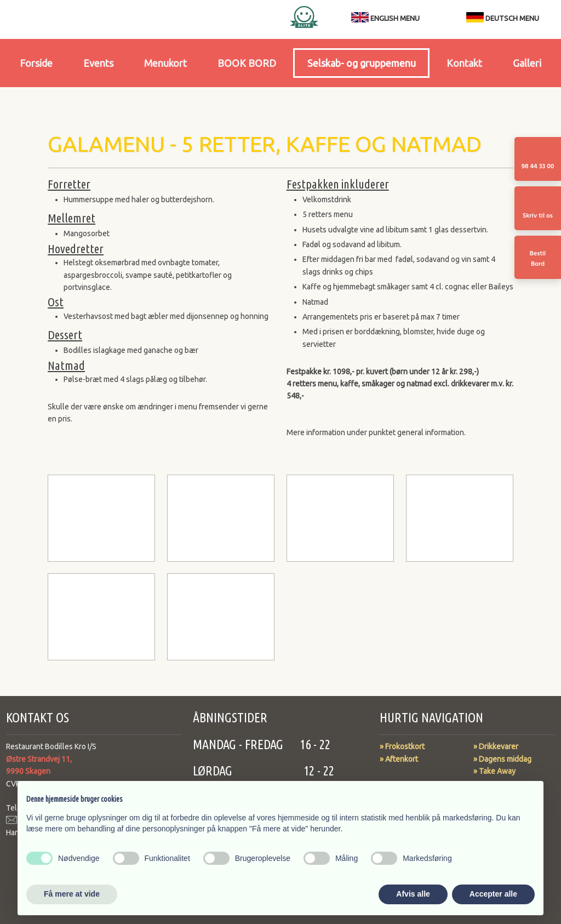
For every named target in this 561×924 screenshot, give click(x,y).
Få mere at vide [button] (72, 894)
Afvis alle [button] (413, 894)
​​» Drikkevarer (496, 746)
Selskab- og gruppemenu (362, 63)
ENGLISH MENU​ (395, 18)
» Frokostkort (402, 746)
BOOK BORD (247, 63)
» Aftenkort (399, 759)
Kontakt (464, 63)
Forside (36, 63)
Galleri (527, 63)
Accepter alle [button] (493, 894)
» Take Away (494, 771)
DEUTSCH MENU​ (503, 18)
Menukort (165, 63)
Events (98, 63)
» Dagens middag (502, 759)
